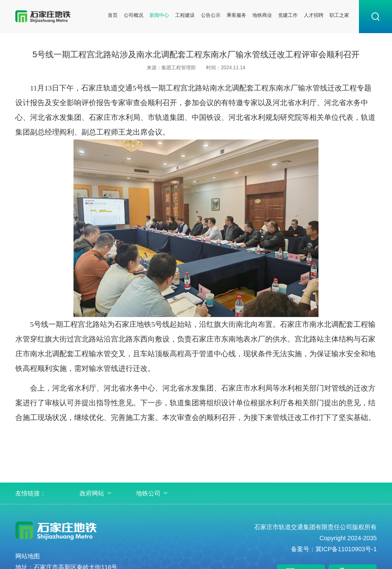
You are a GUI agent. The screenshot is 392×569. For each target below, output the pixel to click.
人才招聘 (314, 15)
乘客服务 (236, 15)
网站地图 (28, 556)
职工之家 (339, 15)
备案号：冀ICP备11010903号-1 (334, 549)
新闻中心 (159, 15)
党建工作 (288, 15)
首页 (113, 15)
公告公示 (211, 15)
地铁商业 (262, 15)
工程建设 (185, 15)
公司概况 (134, 15)
